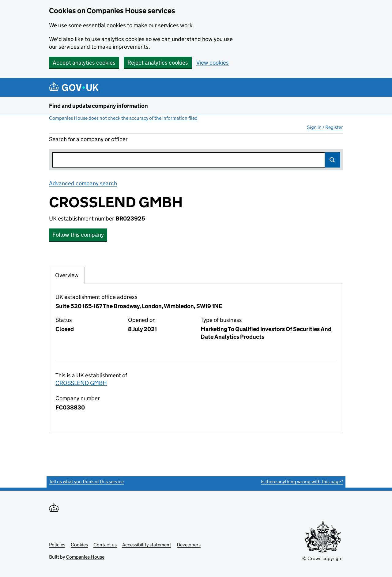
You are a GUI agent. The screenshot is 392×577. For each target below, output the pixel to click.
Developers (189, 545)
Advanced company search (83, 183)
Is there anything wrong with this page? (302, 482)
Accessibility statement (147, 545)
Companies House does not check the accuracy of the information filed (123, 118)
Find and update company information (98, 106)
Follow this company (78, 235)
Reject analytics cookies (158, 63)
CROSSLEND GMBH (81, 383)
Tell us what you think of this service (86, 482)
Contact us (105, 545)
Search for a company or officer (88, 139)
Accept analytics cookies (84, 63)
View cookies (213, 63)
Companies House (85, 557)
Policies (57, 545)
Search (333, 160)
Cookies (79, 545)
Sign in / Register (325, 127)
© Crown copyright (323, 558)
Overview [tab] (67, 275)
